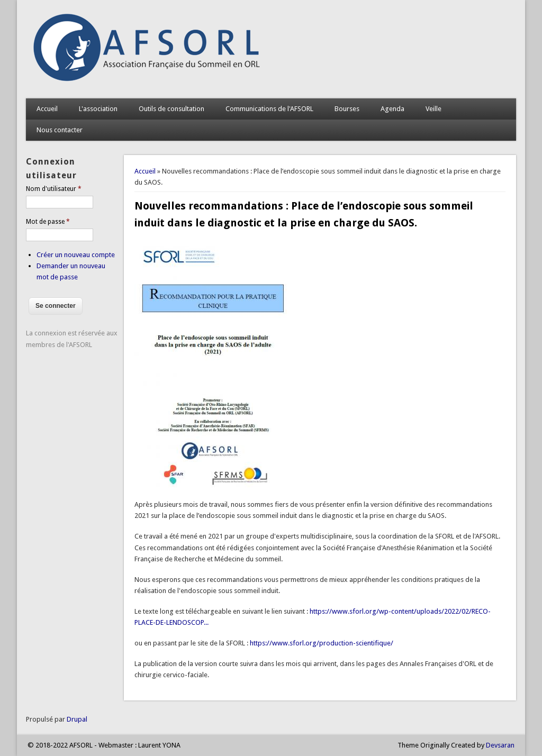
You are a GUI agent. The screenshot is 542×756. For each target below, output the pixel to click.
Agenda (392, 109)
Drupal (77, 719)
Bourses (347, 109)
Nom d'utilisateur (54, 189)
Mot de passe (48, 222)
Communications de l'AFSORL (269, 109)
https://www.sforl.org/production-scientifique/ (322, 643)
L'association (98, 109)
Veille (433, 109)
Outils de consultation (171, 109)
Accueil (47, 109)
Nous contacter (60, 130)
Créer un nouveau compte (76, 255)
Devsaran (500, 745)
